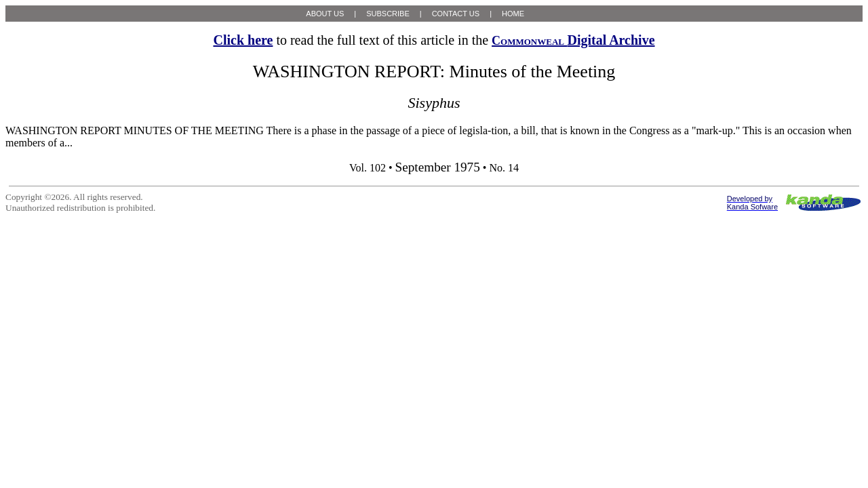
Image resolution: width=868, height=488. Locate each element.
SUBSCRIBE (388, 14)
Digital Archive (573, 40)
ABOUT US (325, 14)
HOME (513, 14)
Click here (243, 40)
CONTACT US (456, 14)
